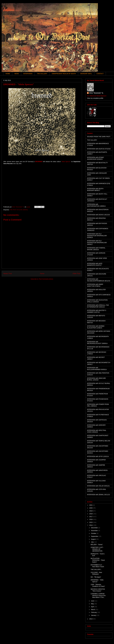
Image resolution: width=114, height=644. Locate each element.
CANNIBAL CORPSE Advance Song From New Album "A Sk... (98, 596)
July (93, 542)
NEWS (17, 74)
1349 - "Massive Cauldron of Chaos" (98, 585)
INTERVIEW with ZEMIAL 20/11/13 (98, 495)
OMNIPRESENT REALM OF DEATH (64, 74)
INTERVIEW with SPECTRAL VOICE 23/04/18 (97, 431)
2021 (91, 505)
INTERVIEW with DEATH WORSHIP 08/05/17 (95, 190)
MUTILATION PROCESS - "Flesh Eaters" (98, 560)
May (93, 604)
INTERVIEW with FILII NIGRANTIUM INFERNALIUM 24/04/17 (97, 243)
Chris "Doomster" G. (96, 93)
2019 (91, 511)
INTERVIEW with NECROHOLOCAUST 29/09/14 (97, 343)
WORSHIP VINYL (86, 74)
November (95, 531)
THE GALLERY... (96, 569)
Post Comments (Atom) (46, 279)
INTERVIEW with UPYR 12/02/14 (98, 456)
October (94, 533)
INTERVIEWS (28, 74)
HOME (8, 74)
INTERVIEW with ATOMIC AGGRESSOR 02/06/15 (96, 158)
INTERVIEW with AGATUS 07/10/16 (99, 149)
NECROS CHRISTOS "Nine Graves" (98, 590)
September (95, 536)
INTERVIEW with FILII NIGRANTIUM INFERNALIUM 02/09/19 (97, 236)
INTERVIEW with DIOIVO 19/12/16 (98, 215)
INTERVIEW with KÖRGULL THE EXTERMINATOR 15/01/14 (98, 306)
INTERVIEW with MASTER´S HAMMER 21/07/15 (97, 311)
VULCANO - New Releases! (96, 573)
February (94, 612)
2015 (91, 522)
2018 (91, 514)
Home (42, 274)
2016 (91, 519)
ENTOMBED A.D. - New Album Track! (97, 566)
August (93, 539)
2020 (91, 508)
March (93, 610)
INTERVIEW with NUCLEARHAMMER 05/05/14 (97, 369)
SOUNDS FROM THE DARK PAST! (99, 137)
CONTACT (100, 74)
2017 (91, 517)
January (94, 615)
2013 (91, 619)
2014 (91, 525)
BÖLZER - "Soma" (97, 545)
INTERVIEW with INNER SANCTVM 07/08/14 (95, 285)
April (93, 607)
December (95, 528)
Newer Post (8, 274)
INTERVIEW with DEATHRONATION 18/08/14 (96, 205)
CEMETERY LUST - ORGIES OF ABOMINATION (97, 549)
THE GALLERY (42, 74)
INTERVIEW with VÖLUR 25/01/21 (98, 486)
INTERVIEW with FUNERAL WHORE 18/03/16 (96, 249)
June (93, 601)
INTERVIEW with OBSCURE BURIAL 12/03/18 (96, 379)
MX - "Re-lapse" (96, 577)
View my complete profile (95, 98)
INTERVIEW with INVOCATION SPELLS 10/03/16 (97, 301)
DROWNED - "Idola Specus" (97, 581)
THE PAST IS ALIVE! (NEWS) (19, 210)
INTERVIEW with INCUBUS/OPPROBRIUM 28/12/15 (99, 280)
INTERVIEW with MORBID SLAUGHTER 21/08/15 (96, 327)
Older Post (76, 274)
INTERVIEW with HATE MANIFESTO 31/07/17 (95, 264)
